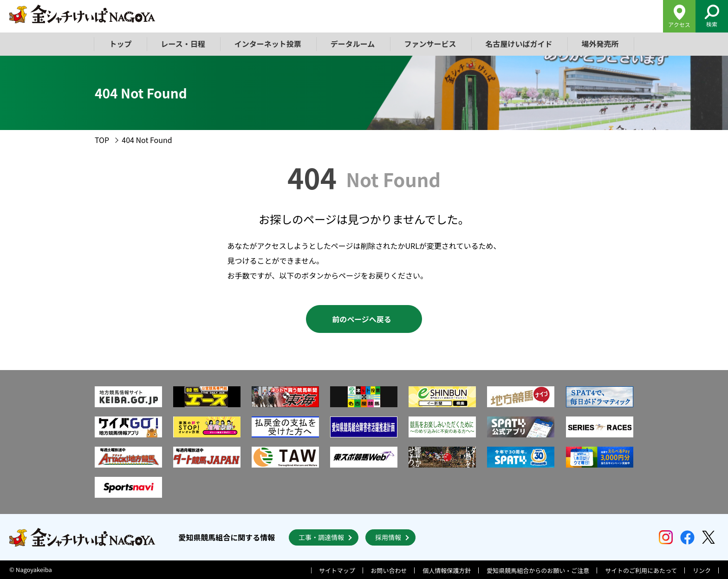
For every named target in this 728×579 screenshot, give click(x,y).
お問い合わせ (389, 570)
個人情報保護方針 (447, 570)
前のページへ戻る (362, 319)
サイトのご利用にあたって (641, 570)
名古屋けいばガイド (519, 44)
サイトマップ (337, 570)
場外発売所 (600, 44)
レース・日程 (183, 44)
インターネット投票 (268, 44)
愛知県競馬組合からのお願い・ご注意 (538, 570)
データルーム (353, 44)
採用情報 (388, 537)
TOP (102, 140)
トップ (121, 44)
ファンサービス (430, 44)
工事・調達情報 (321, 537)
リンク (702, 570)
